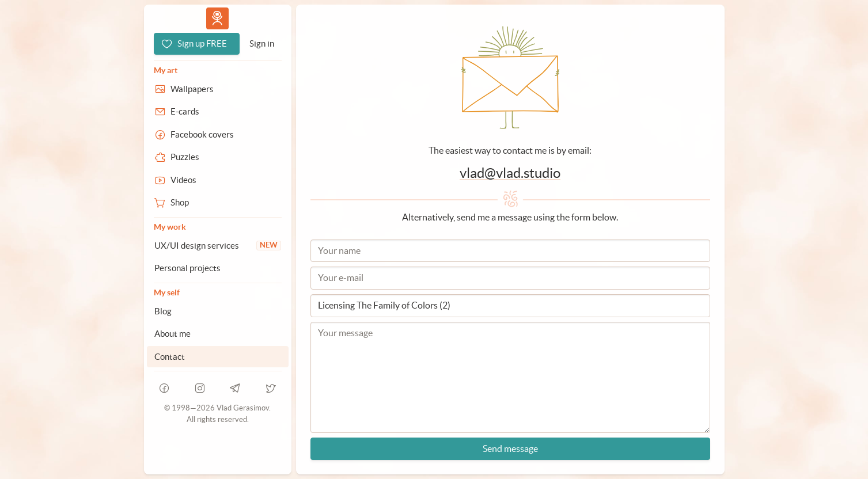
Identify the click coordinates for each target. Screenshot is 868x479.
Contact (170, 357)
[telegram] (236, 388)
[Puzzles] (218, 157)
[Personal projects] (218, 268)
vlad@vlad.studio (510, 173)
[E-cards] (218, 112)
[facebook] (165, 388)
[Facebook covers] (218, 135)
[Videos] (218, 180)
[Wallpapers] (218, 89)
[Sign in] (262, 44)
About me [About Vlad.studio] (173, 334)
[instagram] (200, 388)
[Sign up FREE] (197, 44)
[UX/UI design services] (218, 246)
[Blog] (218, 311)
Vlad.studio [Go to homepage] (217, 18)
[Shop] (218, 203)
